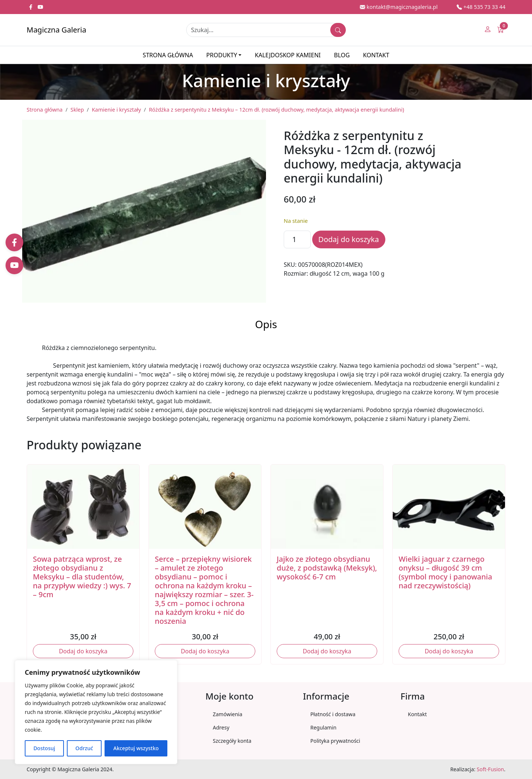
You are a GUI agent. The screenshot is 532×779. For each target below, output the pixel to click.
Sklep (77, 110)
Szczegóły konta (232, 741)
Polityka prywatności (335, 741)
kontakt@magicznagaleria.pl (399, 7)
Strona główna (168, 55)
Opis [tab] (266, 324)
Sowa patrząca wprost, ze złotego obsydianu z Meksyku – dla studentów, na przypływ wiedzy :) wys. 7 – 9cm (82, 577)
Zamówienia (228, 714)
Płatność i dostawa (333, 714)
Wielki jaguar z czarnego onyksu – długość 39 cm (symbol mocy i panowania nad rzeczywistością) (445, 572)
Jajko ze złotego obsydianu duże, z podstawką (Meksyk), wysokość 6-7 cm (327, 568)
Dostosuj (44, 748)
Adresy (221, 727)
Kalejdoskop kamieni (288, 55)
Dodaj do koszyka (349, 239)
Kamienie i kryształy (116, 110)
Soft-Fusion (490, 769)
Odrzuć (84, 748)
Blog (342, 55)
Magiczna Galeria (56, 30)
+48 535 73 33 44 (481, 7)
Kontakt (376, 55)
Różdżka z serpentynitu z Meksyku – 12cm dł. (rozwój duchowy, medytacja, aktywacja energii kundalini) (277, 110)
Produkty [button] (221, 55)
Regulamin (323, 727)
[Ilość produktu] (297, 239)
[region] (96, 712)
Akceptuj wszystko (136, 748)
